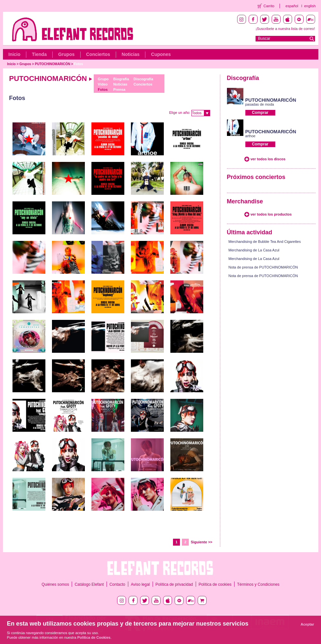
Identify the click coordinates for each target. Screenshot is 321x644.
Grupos (66, 54)
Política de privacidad (174, 584)
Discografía (143, 79)
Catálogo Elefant (89, 584)
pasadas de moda (260, 104)
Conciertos (98, 54)
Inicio (15, 54)
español (292, 6)
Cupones (161, 54)
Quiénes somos (55, 584)
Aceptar (307, 624)
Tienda (39, 54)
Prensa (119, 90)
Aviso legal (140, 584)
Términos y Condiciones (258, 584)
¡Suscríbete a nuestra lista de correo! (285, 29)
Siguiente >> (201, 542)
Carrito (269, 6)
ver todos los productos (271, 214)
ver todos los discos (268, 159)
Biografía (121, 79)
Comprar (260, 113)
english (310, 6)
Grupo (103, 79)
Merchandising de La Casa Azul (254, 250)
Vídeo (103, 84)
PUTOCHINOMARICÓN (53, 64)
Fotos (78, 64)
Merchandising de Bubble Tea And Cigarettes (265, 242)
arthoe (250, 136)
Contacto (117, 584)
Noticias (131, 54)
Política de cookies (215, 584)
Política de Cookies (94, 637)
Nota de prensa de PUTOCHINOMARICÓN (263, 267)
